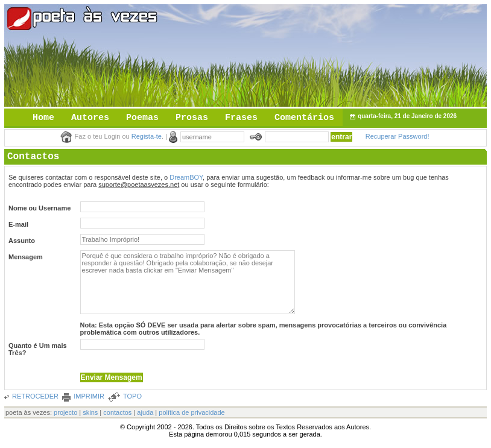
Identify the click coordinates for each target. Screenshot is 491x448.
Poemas (142, 118)
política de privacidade (192, 412)
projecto (65, 412)
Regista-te (147, 136)
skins (90, 412)
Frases (241, 118)
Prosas (192, 118)
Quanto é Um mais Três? (38, 349)
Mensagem (26, 257)
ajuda (145, 412)
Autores (90, 118)
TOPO (132, 396)
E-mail (18, 224)
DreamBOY (186, 177)
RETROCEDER (35, 396)
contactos (117, 412)
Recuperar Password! (398, 136)
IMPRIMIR (89, 396)
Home (43, 118)
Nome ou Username (40, 208)
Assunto (22, 241)
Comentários (304, 118)
